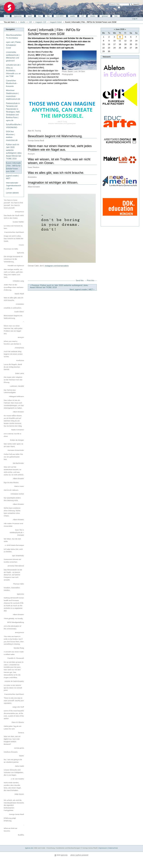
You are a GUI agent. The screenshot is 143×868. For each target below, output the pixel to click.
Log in (135, 19)
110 (30, 22)
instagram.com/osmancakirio (57, 266)
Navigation (10, 29)
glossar (105, 16)
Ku (40, 16)
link (116, 16)
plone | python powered (79, 855)
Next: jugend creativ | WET (82, 289)
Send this (80, 280)
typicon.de (29, 848)
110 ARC (60, 16)
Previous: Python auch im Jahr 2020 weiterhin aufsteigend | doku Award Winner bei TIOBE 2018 (59, 286)
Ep (48, 16)
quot (30, 16)
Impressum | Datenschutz (108, 848)
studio (93, 16)
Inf (83, 16)
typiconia (18, 16)
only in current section (130, 7)
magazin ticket (56, 22)
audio (73, 16)
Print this (91, 280)
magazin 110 (41, 22)
